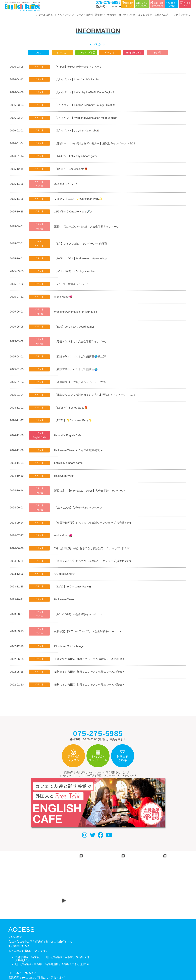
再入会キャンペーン (67, 184)
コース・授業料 (85, 15)
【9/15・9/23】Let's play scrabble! (76, 272)
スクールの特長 (44, 15)
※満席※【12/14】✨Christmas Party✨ (80, 199)
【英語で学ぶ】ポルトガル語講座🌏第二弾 (81, 358)
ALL (39, 52)
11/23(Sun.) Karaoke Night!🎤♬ (74, 212)
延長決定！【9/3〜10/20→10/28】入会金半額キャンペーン (91, 493)
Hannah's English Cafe (69, 438)
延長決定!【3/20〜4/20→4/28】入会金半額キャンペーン (89, 635)
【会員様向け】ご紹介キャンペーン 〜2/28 (81, 384)
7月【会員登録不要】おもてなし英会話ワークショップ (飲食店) (93, 551)
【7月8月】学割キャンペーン (73, 285)
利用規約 (103, 963)
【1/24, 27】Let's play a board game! (78, 156)
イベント (110, 52)
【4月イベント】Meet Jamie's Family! (78, 79)
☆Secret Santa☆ (66, 577)
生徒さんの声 (162, 15)
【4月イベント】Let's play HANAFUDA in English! (85, 92)
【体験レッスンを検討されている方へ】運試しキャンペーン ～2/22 (96, 144)
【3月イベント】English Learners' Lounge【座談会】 (87, 105)
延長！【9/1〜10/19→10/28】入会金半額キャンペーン (88, 227)
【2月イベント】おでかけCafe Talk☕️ (78, 131)
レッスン (62, 52)
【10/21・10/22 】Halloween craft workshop (82, 259)
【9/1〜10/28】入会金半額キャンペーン (79, 618)
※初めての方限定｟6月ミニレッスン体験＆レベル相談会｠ (91, 663)
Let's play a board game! (70, 465)
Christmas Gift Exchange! (70, 650)
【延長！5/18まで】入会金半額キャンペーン (82, 343)
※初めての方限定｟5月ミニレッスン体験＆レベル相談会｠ (91, 676)
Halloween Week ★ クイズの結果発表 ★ (80, 453)
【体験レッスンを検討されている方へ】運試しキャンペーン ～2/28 (96, 397)
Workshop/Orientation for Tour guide (77, 313)
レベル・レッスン (65, 15)
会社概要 (73, 963)
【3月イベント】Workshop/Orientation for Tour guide (87, 118)
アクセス (185, 15)
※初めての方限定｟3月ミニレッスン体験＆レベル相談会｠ (91, 689)
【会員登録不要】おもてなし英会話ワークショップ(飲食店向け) (94, 564)
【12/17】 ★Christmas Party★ (74, 590)
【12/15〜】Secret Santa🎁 (72, 169)
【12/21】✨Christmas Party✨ (74, 423)
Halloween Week (65, 478)
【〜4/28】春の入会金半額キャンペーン (79, 66)
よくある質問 (145, 15)
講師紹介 (100, 15)
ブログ (175, 15)
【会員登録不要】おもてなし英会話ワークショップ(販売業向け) (94, 526)
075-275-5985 (26, 947)
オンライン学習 (127, 15)
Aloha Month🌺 (65, 298)
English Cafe (134, 52)
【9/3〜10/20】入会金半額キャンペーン (79, 511)
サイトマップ (120, 963)
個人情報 (88, 963)
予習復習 (112, 15)
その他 (157, 52)
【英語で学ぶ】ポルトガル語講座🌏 (77, 371)
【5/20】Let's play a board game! (75, 328)
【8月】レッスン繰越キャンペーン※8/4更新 (82, 244)
